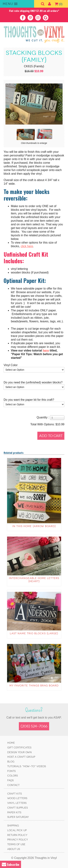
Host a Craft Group (21, 757)
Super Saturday (18, 817)
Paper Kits (14, 812)
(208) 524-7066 (34, 726)
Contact (13, 785)
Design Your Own (19, 752)
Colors (13, 776)
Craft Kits (15, 794)
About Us (14, 849)
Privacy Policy (18, 840)
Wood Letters (17, 798)
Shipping (13, 826)
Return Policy (17, 835)
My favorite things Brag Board (34, 686)
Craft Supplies (17, 808)
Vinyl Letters (17, 803)
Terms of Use (16, 844)
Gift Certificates (19, 748)
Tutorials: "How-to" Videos (27, 766)
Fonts (11, 771)
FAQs (10, 780)
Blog (11, 762)
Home (11, 743)
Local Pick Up (17, 830)
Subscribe (11, 864)
